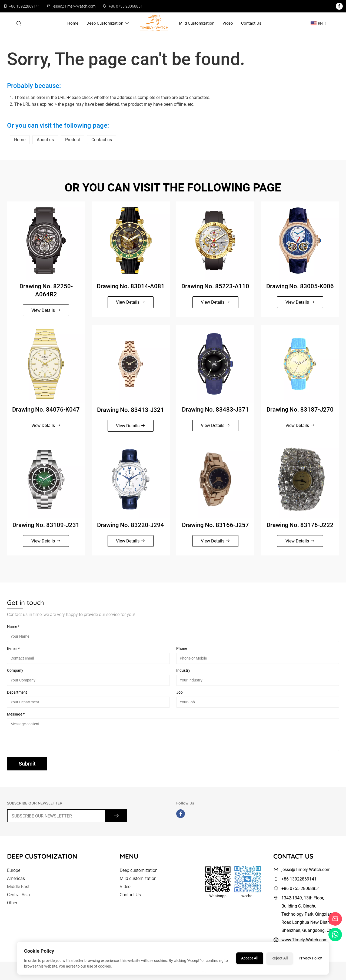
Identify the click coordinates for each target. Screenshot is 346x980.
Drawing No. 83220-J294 (131, 526)
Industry (183, 671)
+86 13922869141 (24, 6)
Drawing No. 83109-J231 (46, 526)
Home (73, 23)
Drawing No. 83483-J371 (215, 411)
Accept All (250, 958)
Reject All (280, 958)
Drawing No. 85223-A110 (215, 287)
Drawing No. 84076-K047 (46, 411)
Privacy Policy (310, 958)
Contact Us (251, 23)
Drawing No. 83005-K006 (300, 287)
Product (73, 140)
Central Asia (19, 897)
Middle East (18, 888)
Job (179, 693)
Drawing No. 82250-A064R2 (46, 291)
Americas (16, 880)
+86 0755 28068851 (126, 6)
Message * (16, 715)
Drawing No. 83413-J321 (131, 411)
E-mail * (13, 649)
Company (15, 671)
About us (45, 140)
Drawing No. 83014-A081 (131, 287)
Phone (182, 649)
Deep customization (108, 23)
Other (12, 905)
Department (17, 693)
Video (228, 23)
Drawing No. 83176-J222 (300, 526)
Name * (13, 627)
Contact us (102, 140)
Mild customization (197, 23)
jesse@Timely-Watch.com (74, 6)
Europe (14, 872)
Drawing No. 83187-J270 (300, 411)
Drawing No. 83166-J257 (215, 526)
